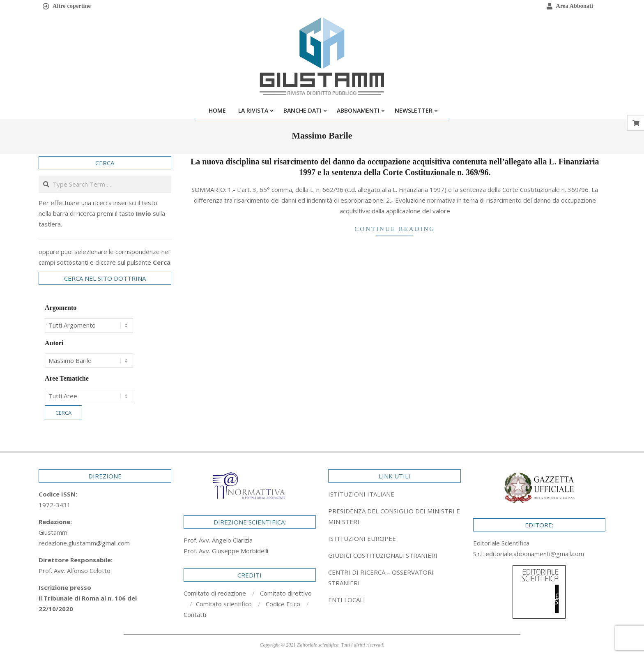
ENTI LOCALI (347, 600)
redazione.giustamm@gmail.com (84, 543)
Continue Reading (395, 229)
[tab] (394, 516)
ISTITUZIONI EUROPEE (362, 538)
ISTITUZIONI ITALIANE (361, 494)
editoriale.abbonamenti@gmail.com (535, 554)
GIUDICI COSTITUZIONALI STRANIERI (383, 555)
